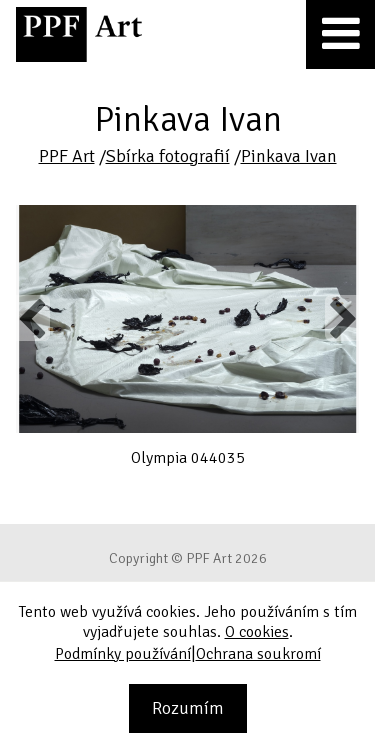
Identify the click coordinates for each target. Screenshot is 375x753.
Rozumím (188, 708)
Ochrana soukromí (258, 654)
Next (341, 318)
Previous (33, 318)
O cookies (257, 632)
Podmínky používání (123, 654)
